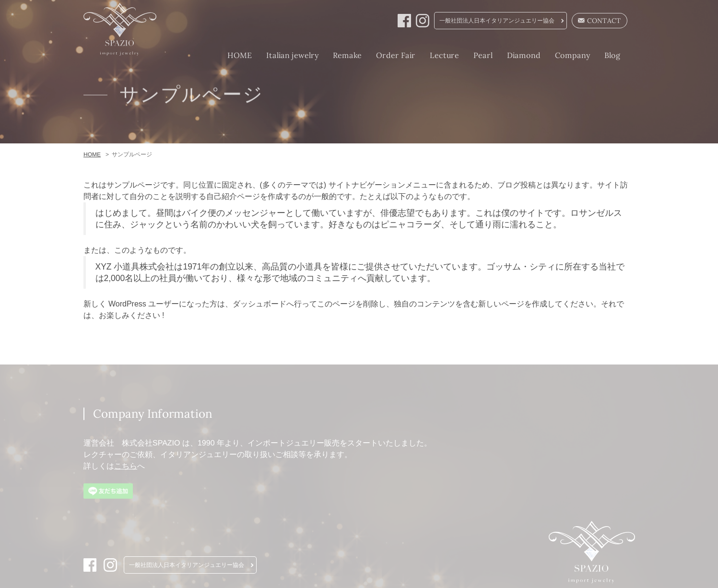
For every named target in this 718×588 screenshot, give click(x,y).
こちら (125, 466)
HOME (239, 55)
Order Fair (395, 55)
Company (572, 55)
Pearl (483, 55)
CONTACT (600, 21)
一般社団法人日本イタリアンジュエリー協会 (497, 21)
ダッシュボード (259, 304)
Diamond (523, 55)
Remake (347, 55)
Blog (612, 55)
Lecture (444, 55)
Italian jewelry (292, 55)
